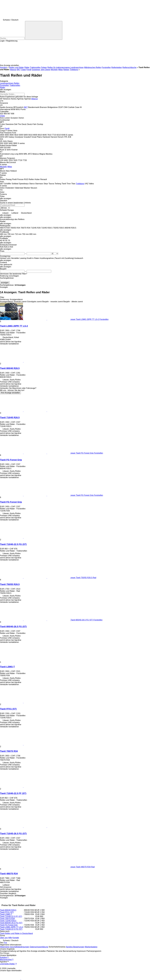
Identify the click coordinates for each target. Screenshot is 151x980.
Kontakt (16, 938)
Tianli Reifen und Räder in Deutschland (16, 933)
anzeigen (5, 283)
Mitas (61, 70)
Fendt (29, 70)
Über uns (4, 938)
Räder (27, 67)
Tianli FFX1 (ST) (8, 709)
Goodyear (36, 70)
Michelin (54, 70)
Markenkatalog (91, 947)
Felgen (44, 67)
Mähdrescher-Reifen (93, 67)
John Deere (45, 70)
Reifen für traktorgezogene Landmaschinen (66, 67)
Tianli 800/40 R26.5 (10, 368)
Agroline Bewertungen (75, 947)
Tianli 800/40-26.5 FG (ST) (13, 626)
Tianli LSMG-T (7, 667)
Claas (23, 70)
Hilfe (10, 938)
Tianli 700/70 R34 (9, 751)
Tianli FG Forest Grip (11, 460)
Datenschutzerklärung (39, 947)
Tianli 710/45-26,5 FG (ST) (13, 833)
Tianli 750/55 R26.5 (10, 584)
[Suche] (44, 30)
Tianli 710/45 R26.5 (10, 417)
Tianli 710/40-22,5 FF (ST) (13, 793)
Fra (5, 943)
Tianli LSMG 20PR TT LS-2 (14, 326)
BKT (19, 70)
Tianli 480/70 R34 (9, 874)
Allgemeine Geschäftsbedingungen (15, 947)
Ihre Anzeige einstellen (10, 393)
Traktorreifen (35, 67)
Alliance (13, 70)
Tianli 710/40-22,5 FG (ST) (13, 544)
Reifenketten (117, 67)
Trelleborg (74, 70)
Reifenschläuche (129, 67)
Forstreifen (106, 67)
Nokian (66, 70)
